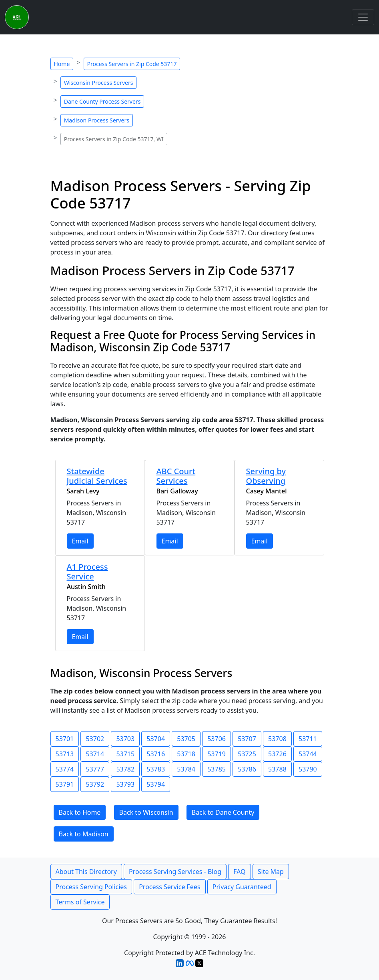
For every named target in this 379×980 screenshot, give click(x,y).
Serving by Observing (266, 476)
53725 (247, 754)
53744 (308, 754)
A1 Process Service (87, 572)
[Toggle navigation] (363, 17)
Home (62, 64)
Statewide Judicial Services (97, 476)
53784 (186, 769)
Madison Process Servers (97, 120)
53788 (277, 769)
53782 (125, 769)
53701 (65, 739)
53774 (65, 769)
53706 (217, 739)
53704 (156, 739)
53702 (95, 739)
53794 (156, 784)
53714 (95, 754)
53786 (247, 769)
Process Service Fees (169, 887)
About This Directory (86, 872)
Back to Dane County (223, 812)
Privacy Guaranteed (242, 887)
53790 (308, 769)
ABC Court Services (176, 476)
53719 (217, 754)
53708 (277, 739)
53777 (95, 769)
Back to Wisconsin (146, 812)
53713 (65, 754)
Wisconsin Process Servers (99, 83)
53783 (156, 769)
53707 (247, 739)
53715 (125, 754)
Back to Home (80, 812)
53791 (65, 784)
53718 (186, 754)
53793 (125, 784)
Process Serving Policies (91, 887)
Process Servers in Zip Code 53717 (132, 64)
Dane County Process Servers (102, 101)
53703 (125, 739)
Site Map (271, 872)
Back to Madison (84, 834)
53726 (277, 754)
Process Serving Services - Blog (175, 872)
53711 (308, 739)
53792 (95, 784)
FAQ (239, 872)
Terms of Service (80, 902)
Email (80, 541)
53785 (217, 769)
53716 (156, 754)
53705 (186, 739)
